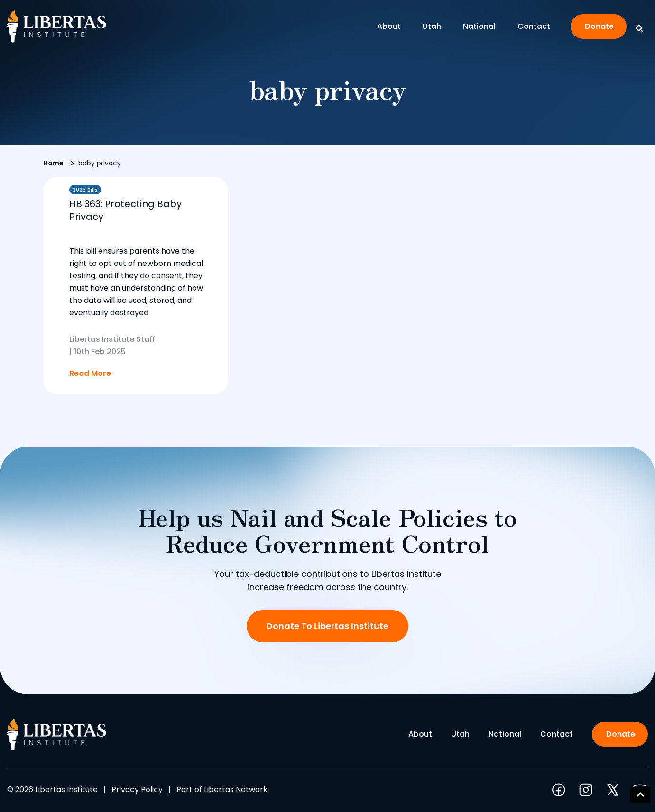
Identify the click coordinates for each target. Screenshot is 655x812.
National (482, 26)
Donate (599, 26)
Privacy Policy (137, 789)
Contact (534, 26)
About (391, 26)
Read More (90, 373)
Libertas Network (236, 789)
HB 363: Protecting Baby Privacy (125, 210)
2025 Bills (85, 190)
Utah (434, 26)
